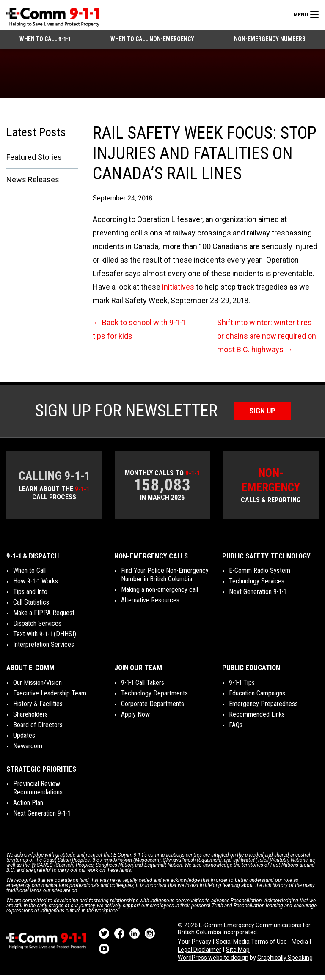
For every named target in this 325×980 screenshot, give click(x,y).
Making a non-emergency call (160, 594)
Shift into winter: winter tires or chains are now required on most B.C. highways (267, 341)
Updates (24, 740)
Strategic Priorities (41, 773)
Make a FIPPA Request (44, 617)
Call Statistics (31, 606)
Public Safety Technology (266, 560)
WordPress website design (213, 962)
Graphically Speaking (285, 962)
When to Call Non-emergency (152, 39)
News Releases (33, 184)
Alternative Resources (150, 604)
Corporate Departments (153, 708)
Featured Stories (34, 161)
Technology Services (257, 585)
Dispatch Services (37, 628)
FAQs (236, 729)
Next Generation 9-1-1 (258, 596)
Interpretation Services (44, 649)
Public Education (251, 672)
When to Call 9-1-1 (45, 39)
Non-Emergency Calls (151, 560)
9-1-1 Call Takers (143, 687)
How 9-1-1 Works (36, 585)
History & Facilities (38, 708)
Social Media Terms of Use (251, 946)
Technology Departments (154, 697)
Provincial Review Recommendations (38, 792)
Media (300, 946)
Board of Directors (38, 729)
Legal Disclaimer (200, 954)
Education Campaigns (257, 697)
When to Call (29, 575)
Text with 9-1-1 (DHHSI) (45, 638)
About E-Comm (30, 672)
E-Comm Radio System (260, 575)
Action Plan (28, 807)
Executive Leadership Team (50, 697)
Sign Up (262, 415)
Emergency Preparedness (263, 708)
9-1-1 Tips (242, 687)
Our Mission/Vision (37, 687)
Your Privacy (194, 946)
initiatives (178, 292)
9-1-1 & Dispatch (33, 560)
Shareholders (30, 719)
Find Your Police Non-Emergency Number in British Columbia (165, 579)
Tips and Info (30, 596)
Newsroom (28, 750)
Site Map (238, 954)
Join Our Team (138, 672)
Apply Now (135, 719)
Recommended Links (257, 719)
